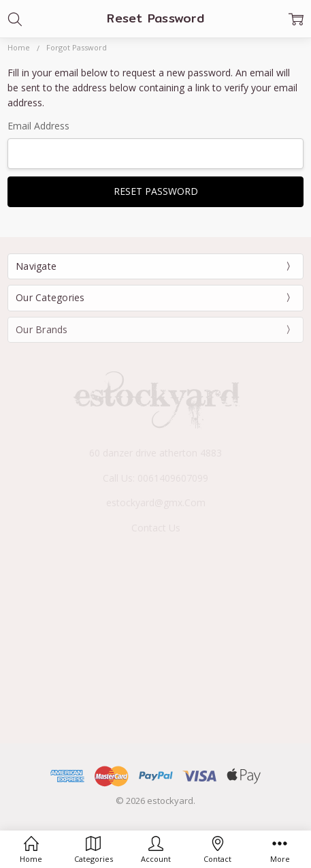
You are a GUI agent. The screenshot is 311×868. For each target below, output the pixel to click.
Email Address (38, 126)
